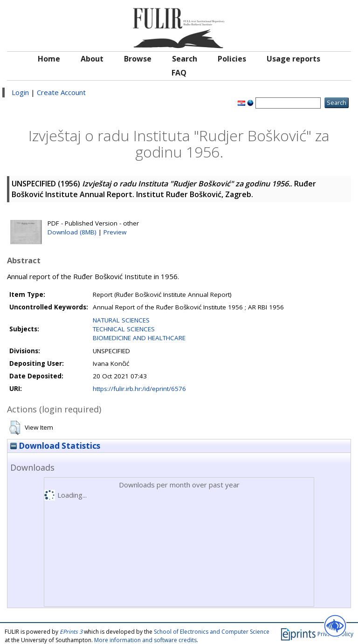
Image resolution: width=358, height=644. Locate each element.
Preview (115, 232)
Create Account (61, 92)
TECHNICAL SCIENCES (124, 329)
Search (185, 59)
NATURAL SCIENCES (121, 320)
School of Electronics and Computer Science (212, 632)
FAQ (179, 73)
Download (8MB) (72, 232)
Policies (232, 59)
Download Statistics (55, 446)
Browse (138, 59)
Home (49, 59)
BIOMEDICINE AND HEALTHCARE (139, 338)
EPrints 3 (71, 632)
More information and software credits (145, 640)
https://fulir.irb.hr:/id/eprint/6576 (139, 389)
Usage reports (293, 59)
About (92, 59)
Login (20, 92)
